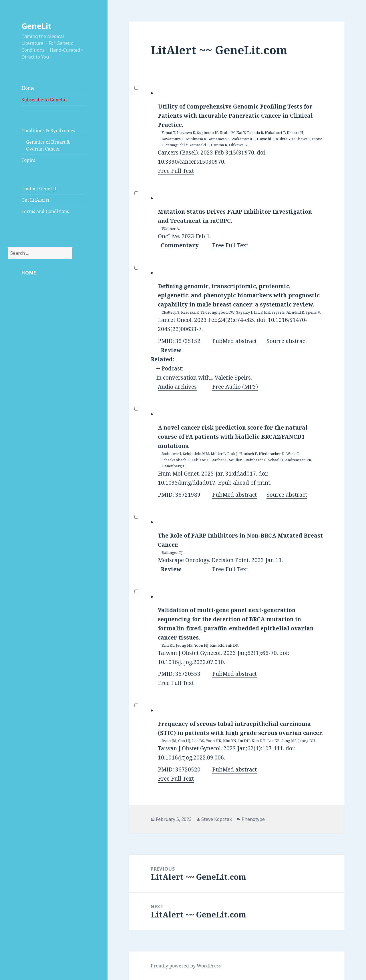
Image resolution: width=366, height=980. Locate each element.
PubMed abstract (234, 341)
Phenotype (253, 819)
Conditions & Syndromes (48, 131)
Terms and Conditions (45, 211)
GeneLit (36, 26)
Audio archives (177, 387)
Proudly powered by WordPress (186, 966)
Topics (28, 160)
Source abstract (287, 341)
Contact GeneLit (39, 189)
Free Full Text (176, 171)
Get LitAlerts (35, 200)
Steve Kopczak (217, 819)
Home (28, 88)
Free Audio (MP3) (235, 387)
